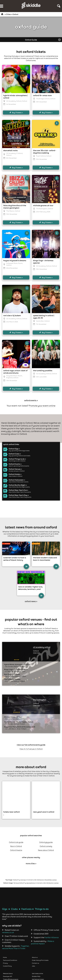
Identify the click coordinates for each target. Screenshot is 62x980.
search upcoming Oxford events (19, 466)
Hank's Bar (40, 321)
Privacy (5, 963)
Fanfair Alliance (51, 938)
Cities (8, 14)
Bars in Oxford (16, 846)
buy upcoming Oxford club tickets (20, 456)
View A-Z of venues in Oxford (31, 749)
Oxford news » (31, 601)
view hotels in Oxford (16, 476)
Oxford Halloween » (17, 480)
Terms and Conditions (10, 960)
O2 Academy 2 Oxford (14, 153)
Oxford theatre (16, 850)
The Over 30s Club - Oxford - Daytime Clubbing (45, 152)
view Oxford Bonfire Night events (19, 487)
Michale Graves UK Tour (43, 206)
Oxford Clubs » (15, 454)
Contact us (35, 963)
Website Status (8, 973)
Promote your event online (42, 406)
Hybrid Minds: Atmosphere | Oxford (17, 665)
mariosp (23, 880)
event (50, 431)
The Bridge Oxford (43, 99)
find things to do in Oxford (17, 461)
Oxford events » (31, 400)
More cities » (31, 863)
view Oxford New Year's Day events (20, 497)
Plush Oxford (41, 156)
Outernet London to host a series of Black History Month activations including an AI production (16, 561)
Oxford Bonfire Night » (18, 485)
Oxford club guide (16, 842)
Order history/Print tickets (40, 960)
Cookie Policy (7, 966)
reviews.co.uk (8, 932)
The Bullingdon (42, 209)
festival (26, 431)
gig (9, 431)
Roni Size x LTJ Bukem (12, 316)
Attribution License (52, 883)
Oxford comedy (46, 846)
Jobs (33, 966)
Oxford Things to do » (17, 459)
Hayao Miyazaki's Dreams (15, 261)
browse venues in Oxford (17, 471)
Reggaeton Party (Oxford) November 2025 (20, 727)
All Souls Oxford (19, 883)
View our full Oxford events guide (31, 745)
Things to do (42, 909)
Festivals (27, 909)
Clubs (14, 909)
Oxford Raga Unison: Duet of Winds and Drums (15, 372)
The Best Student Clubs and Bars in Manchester (45, 559)
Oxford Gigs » (14, 449)
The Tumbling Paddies (43, 371)
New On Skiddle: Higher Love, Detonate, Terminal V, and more (30, 589)
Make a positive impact (43, 942)
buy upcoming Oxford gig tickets (19, 451)
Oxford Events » (15, 464)
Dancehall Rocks (11, 150)
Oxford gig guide (46, 842)
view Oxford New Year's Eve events (20, 492)
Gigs (5, 909)
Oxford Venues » (15, 469)
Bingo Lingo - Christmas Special (16, 670)
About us (35, 957)
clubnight (16, 431)
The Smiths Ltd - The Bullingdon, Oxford (19, 722)
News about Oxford (46, 850)
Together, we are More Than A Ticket (16, 947)
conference (36, 431)
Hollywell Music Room (14, 263)
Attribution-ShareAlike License (47, 880)
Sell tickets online (37, 973)
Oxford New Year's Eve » (18, 490)
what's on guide (44, 428)
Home (5, 957)
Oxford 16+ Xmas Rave (42, 95)
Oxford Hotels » (15, 474)
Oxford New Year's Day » (19, 495)
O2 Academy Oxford (14, 101)
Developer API (7, 976)
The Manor (10, 211)
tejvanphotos (31, 883)
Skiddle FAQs (36, 976)
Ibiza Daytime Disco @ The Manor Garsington (15, 207)
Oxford (16, 880)
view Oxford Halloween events (19, 482)
